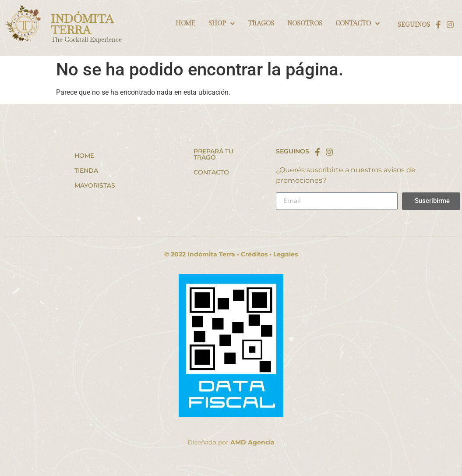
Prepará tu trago (213, 154)
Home (84, 156)
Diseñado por (231, 442)
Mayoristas (95, 185)
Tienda (86, 171)
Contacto (211, 172)
